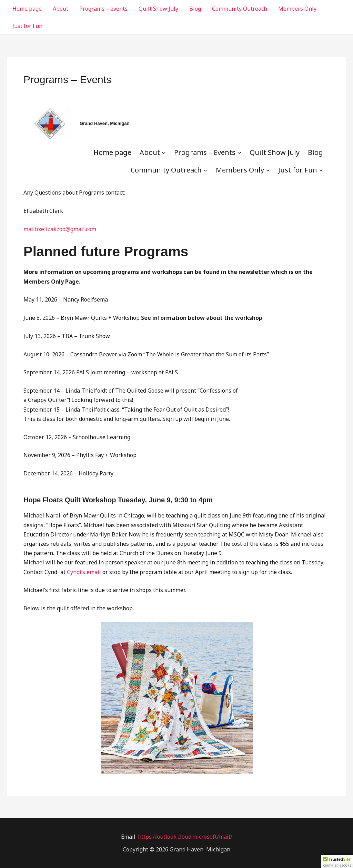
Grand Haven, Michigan (104, 123)
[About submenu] (164, 152)
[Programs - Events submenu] (239, 152)
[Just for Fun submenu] (321, 170)
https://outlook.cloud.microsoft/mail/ (185, 837)
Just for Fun (27, 26)
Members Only (297, 9)
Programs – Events (205, 152)
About (60, 9)
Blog (195, 9)
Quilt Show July (158, 9)
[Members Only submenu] (268, 170)
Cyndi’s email (84, 572)
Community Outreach (240, 9)
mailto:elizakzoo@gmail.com (60, 229)
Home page (27, 9)
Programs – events (103, 9)
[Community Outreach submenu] (205, 170)
